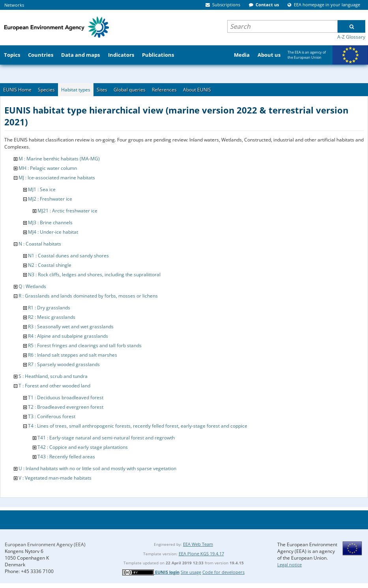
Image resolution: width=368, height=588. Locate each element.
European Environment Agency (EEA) (45, 544)
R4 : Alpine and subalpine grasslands (68, 336)
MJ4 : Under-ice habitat (53, 232)
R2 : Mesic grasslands (52, 317)
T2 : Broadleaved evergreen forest (66, 407)
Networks (14, 5)
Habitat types (76, 90)
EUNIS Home (17, 90)
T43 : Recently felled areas (66, 457)
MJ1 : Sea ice (42, 189)
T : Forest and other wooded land (54, 386)
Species (46, 90)
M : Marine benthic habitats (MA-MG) (59, 159)
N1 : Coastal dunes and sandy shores (68, 256)
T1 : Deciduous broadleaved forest (66, 397)
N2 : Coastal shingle (50, 265)
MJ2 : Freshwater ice (50, 199)
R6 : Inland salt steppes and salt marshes (73, 355)
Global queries (130, 90)
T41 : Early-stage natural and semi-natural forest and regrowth (106, 438)
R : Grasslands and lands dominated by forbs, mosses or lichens (88, 296)
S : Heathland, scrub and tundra (53, 376)
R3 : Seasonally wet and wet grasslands (71, 327)
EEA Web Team (198, 544)
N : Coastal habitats (40, 244)
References (164, 90)
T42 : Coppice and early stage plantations (83, 447)
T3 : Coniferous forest (52, 416)
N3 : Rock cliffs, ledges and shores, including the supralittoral (94, 274)
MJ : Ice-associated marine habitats (57, 178)
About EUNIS (197, 90)
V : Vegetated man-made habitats (55, 478)
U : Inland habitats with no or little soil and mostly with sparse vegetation (97, 468)
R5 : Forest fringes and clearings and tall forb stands (85, 345)
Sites (102, 90)
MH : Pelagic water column (48, 168)
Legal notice (290, 565)
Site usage (191, 572)
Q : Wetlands (32, 286)
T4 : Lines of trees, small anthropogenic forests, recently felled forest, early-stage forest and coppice (138, 426)
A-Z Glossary (351, 37)
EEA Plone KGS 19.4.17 (201, 554)
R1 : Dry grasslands (49, 308)
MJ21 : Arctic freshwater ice (67, 211)
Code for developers (223, 572)
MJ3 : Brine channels (50, 222)
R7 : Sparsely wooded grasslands (64, 364)
